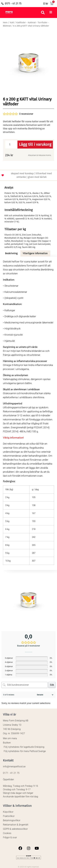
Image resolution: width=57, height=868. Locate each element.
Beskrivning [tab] (11, 253)
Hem (5, 23)
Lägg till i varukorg (35, 144)
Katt (12, 23)
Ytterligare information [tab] (35, 253)
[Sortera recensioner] (45, 695)
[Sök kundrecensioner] (25, 685)
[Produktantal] (11, 145)
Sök (52, 685)
